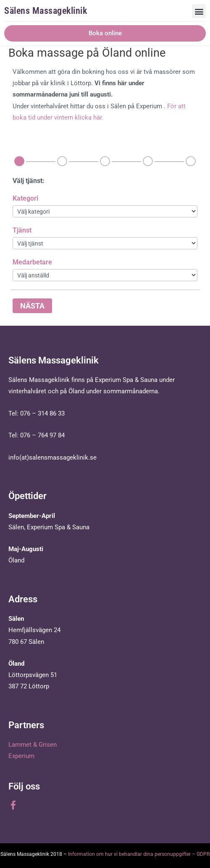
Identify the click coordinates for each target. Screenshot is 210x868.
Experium (21, 756)
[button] (199, 11)
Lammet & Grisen (33, 745)
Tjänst (22, 230)
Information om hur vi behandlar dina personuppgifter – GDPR (139, 854)
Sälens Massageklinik (46, 11)
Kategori (25, 198)
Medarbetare (32, 262)
